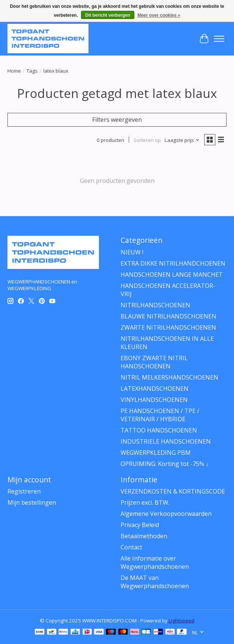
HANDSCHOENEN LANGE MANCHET (172, 275)
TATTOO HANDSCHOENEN (159, 430)
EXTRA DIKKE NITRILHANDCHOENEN (173, 263)
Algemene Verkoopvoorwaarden (166, 514)
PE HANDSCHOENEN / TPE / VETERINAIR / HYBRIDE (160, 415)
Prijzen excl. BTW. (145, 502)
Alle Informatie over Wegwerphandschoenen (155, 562)
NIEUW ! (132, 252)
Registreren (24, 491)
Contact (131, 547)
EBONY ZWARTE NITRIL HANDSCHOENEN (154, 362)
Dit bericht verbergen (108, 15)
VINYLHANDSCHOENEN (154, 400)
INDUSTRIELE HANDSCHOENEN (166, 441)
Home (14, 71)
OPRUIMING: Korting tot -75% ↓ (165, 464)
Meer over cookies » (159, 15)
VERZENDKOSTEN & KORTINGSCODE (173, 491)
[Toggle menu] (219, 39)
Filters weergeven (117, 120)
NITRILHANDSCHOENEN (155, 305)
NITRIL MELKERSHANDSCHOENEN (169, 377)
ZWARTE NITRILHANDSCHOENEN (168, 327)
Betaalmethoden (144, 536)
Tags (32, 71)
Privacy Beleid (140, 525)
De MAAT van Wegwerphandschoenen (155, 582)
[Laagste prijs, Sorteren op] (182, 140)
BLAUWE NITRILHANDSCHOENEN (169, 316)
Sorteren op (147, 140)
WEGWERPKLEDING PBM (156, 453)
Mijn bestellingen (32, 502)
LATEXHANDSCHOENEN (155, 388)
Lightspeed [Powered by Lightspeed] (182, 621)
